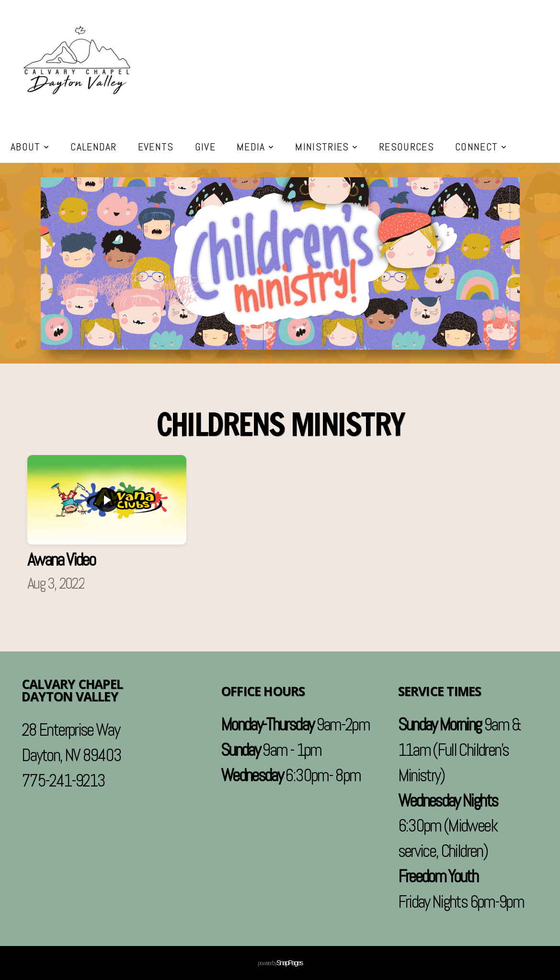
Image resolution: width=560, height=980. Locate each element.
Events (156, 147)
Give (205, 147)
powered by (280, 963)
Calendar (94, 147)
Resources (406, 147)
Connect (481, 147)
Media (255, 147)
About (30, 147)
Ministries (326, 147)
